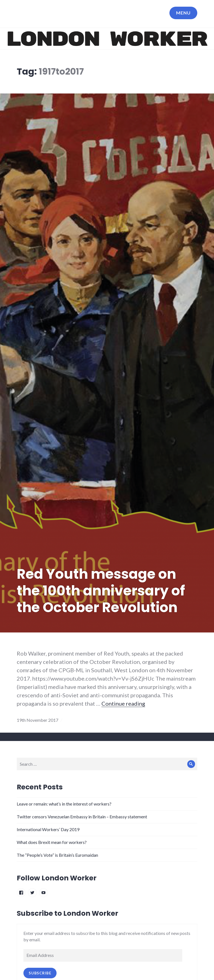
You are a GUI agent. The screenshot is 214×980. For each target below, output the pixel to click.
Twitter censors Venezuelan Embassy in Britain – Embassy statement (82, 817)
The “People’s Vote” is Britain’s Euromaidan (57, 855)
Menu (183, 13)
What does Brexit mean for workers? (52, 842)
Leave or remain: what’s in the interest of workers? (64, 804)
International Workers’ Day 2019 (48, 829)
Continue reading (123, 703)
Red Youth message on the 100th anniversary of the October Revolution (101, 591)
